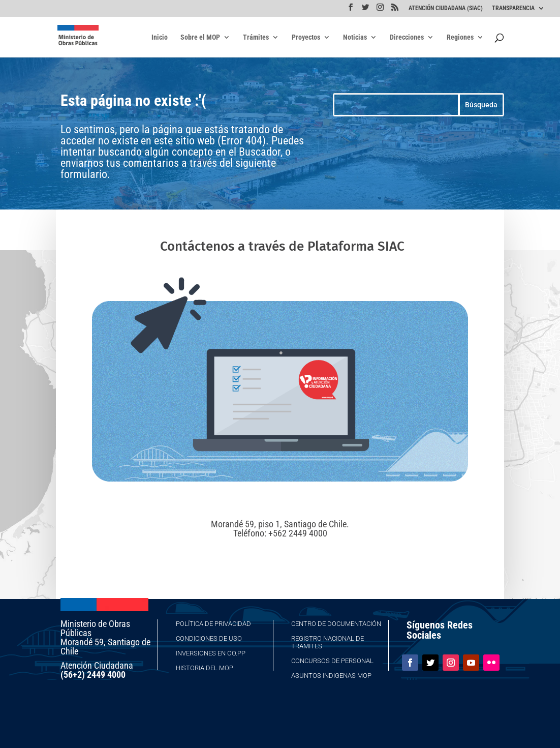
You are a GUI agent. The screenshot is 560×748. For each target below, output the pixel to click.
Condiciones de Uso (209, 638)
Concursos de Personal (332, 661)
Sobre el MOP (200, 37)
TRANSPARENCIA (513, 8)
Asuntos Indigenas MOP (331, 676)
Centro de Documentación (336, 624)
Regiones (460, 37)
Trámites (256, 37)
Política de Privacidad (213, 624)
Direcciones (407, 37)
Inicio (160, 37)
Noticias (355, 37)
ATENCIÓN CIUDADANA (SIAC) (446, 8)
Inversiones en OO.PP (211, 653)
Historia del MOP (205, 668)
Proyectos (306, 37)
